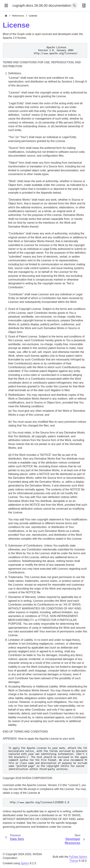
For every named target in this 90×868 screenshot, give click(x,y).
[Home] (6, 16)
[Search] (74, 5)
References (18, 16)
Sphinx (25, 863)
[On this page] (84, 5)
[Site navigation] (6, 5)
